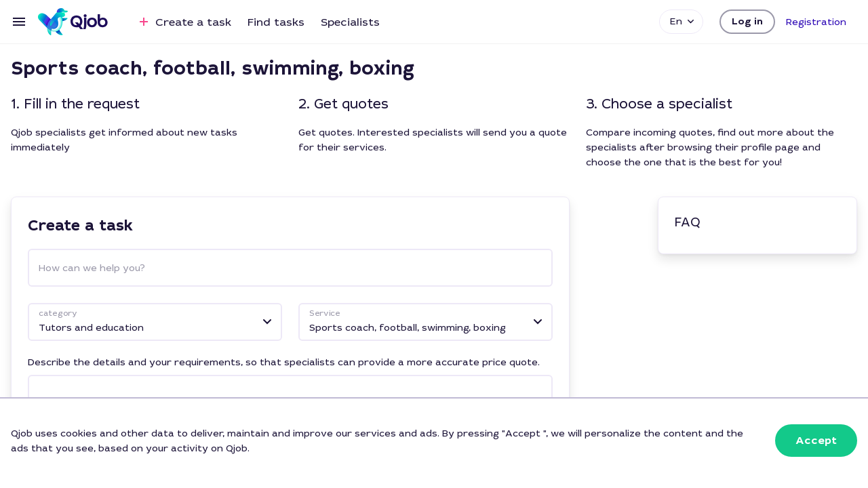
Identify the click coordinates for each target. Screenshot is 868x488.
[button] (747, 22)
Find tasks (276, 22)
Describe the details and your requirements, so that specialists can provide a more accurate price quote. (284, 362)
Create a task (183, 22)
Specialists (350, 22)
